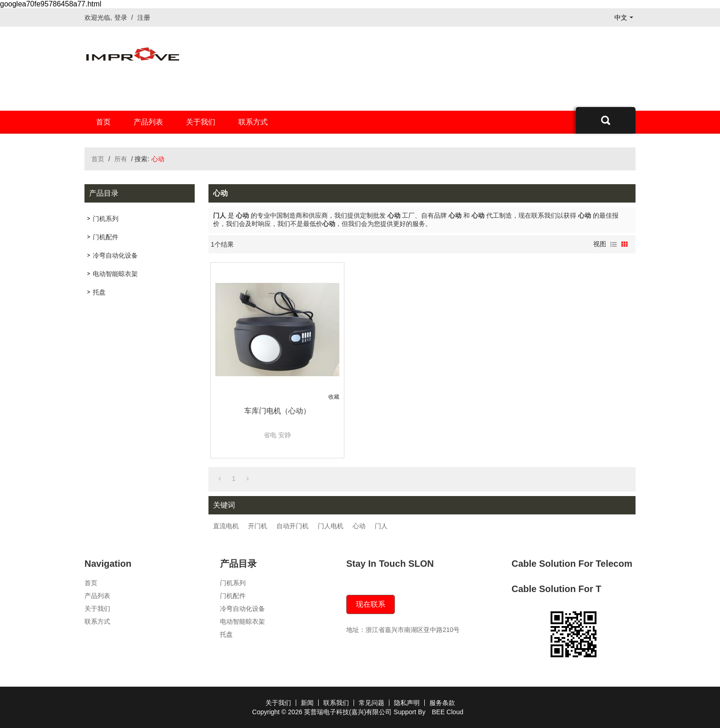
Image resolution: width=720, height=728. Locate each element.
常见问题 (371, 703)
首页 (103, 122)
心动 (359, 526)
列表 (613, 244)
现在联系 (371, 604)
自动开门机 (292, 526)
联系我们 (336, 703)
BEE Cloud (447, 712)
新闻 (307, 703)
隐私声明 (407, 703)
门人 (381, 526)
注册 (144, 17)
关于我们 (201, 122)
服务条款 (442, 703)
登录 (121, 17)
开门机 (258, 526)
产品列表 (148, 122)
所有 (121, 159)
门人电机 (331, 526)
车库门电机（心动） (277, 411)
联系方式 (253, 122)
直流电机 (226, 526)
